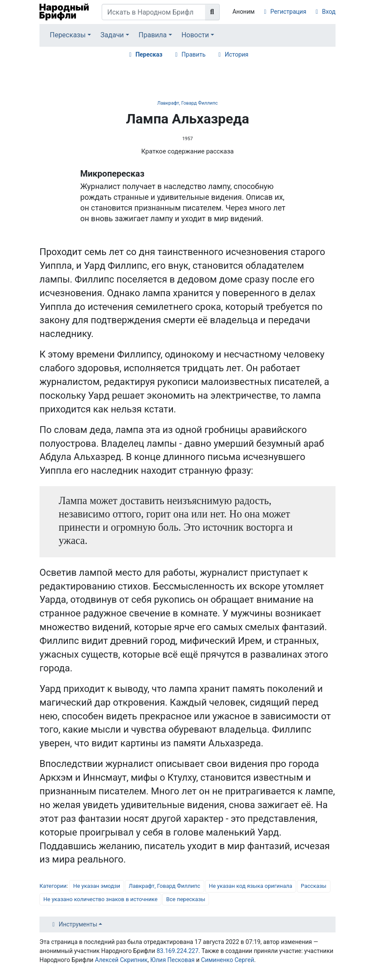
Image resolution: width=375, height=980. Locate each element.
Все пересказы (186, 899)
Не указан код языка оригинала (251, 886)
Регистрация (288, 12)
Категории (53, 886)
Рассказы (314, 886)
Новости (195, 35)
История (237, 54)
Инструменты (78, 924)
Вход (329, 12)
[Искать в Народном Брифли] (154, 12)
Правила (153, 35)
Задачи (112, 35)
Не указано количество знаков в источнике (100, 899)
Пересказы (68, 35)
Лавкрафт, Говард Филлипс (187, 103)
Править (194, 54)
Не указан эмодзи (97, 886)
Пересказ (149, 54)
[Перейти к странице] (212, 12)
